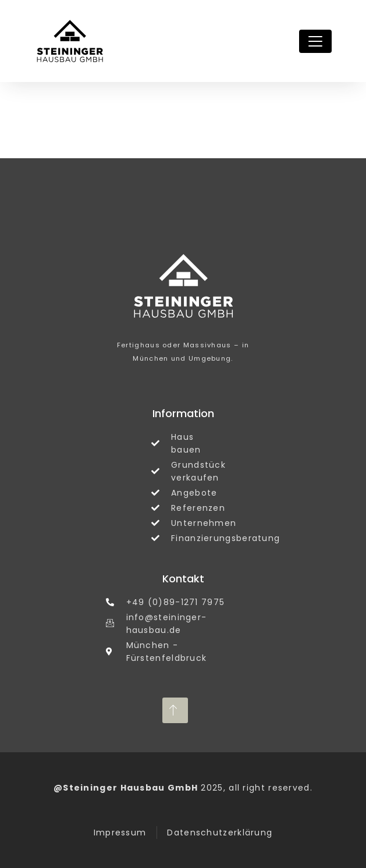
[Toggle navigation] (315, 41)
